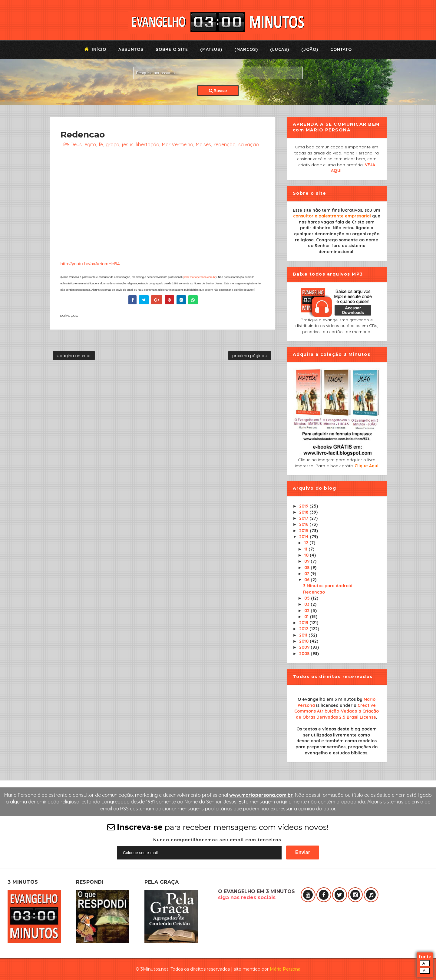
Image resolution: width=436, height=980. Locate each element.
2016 (304, 524)
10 (307, 555)
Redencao (314, 592)
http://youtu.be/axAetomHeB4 (90, 264)
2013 (304, 623)
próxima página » (250, 356)
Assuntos (131, 49)
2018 (304, 512)
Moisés (203, 144)
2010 (304, 641)
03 (307, 604)
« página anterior (74, 356)
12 (307, 543)
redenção (225, 144)
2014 (304, 537)
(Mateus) (211, 49)
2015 (304, 531)
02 (307, 611)
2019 (304, 506)
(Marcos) (246, 49)
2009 (305, 647)
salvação (249, 144)
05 (308, 598)
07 (307, 574)
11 (306, 549)
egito (90, 144)
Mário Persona (285, 969)
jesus (128, 144)
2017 (304, 518)
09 (307, 561)
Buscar (218, 91)
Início (95, 49)
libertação (148, 144)
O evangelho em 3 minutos (327, 699)
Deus (76, 144)
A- (425, 971)
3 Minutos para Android (328, 586)
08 (307, 568)
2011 (304, 635)
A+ (425, 963)
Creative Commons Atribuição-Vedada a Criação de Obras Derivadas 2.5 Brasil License (337, 711)
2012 (304, 629)
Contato (341, 49)
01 (307, 617)
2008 (305, 654)
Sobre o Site (172, 49)
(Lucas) (280, 49)
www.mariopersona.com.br (200, 277)
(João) (310, 49)
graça (112, 144)
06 (307, 580)
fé (101, 144)
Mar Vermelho (178, 144)
